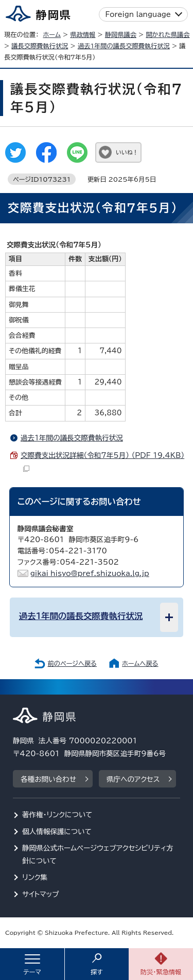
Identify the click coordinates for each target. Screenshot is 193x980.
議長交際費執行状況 (40, 46)
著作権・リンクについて (57, 815)
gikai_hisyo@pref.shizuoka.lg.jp (90, 573)
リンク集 (35, 877)
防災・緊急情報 (161, 972)
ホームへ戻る (140, 663)
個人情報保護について (57, 832)
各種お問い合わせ (48, 779)
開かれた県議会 (168, 34)
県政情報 (83, 34)
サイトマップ (41, 894)
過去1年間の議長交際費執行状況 (124, 46)
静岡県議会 (121, 34)
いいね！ (127, 152)
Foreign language (138, 14)
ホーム (52, 34)
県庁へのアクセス (133, 779)
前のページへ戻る (72, 663)
